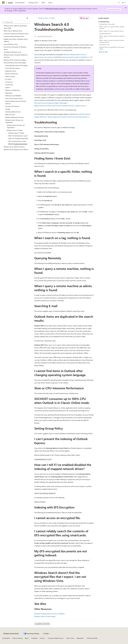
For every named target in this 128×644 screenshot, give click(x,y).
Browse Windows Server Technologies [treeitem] (16, 65)
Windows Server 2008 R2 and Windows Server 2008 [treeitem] (15, 27)
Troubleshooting (104, 22)
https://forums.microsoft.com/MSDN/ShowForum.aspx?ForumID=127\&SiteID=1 (62, 57)
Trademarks (80, 638)
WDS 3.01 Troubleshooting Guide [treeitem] (18, 138)
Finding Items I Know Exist (107, 24)
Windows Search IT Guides (47, 18)
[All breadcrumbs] (36, 18)
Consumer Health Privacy (55, 638)
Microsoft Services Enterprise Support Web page (50, 103)
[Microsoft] (4, 3)
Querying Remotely (105, 34)
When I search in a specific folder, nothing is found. (112, 28)
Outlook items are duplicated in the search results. (112, 48)
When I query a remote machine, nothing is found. (112, 37)
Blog (26, 638)
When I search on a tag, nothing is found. (111, 31)
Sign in (124, 2)
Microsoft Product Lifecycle (56, 9)
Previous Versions (17, 638)
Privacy (42, 638)
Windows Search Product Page (45, 616)
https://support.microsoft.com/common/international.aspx (68, 117)
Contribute (34, 638)
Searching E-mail (104, 45)
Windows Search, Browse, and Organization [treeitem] (16, 126)
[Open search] (119, 3)
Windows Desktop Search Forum (74, 54)
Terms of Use (70, 638)
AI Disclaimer (6, 638)
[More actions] (92, 18)
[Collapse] (27, 18)
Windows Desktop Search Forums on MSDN (49, 614)
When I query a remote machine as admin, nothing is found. (112, 41)
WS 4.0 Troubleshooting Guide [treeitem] (18, 144)
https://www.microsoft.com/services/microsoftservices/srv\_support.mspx (60, 106)
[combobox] (16, 22)
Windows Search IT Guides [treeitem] (16, 133)
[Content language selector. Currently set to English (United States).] (11, 634)
